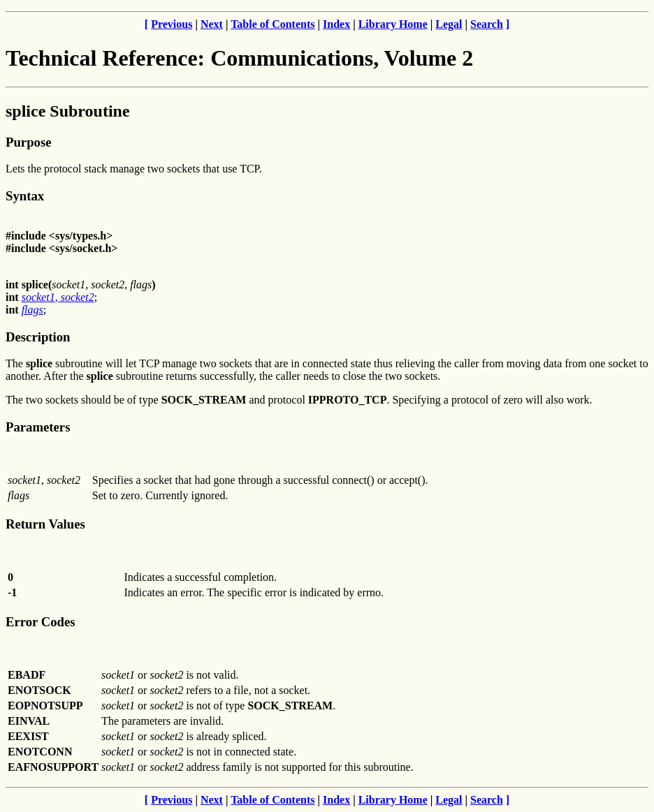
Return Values (45, 524)
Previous (172, 24)
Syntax (25, 196)
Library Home (393, 24)
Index (336, 24)
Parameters (38, 427)
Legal (449, 24)
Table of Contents (272, 24)
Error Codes (41, 622)
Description (38, 337)
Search (487, 24)
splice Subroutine (68, 111)
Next (212, 24)
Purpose (28, 142)
